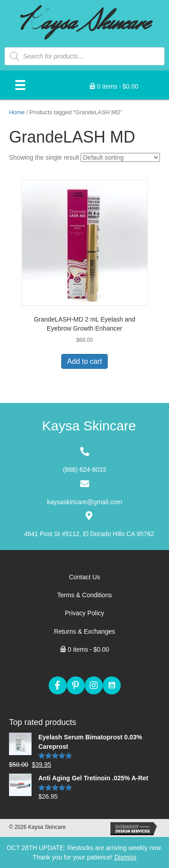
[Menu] (20, 85)
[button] (58, 685)
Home (17, 112)
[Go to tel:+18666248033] (84, 461)
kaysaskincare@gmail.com (84, 502)
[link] (84, 577)
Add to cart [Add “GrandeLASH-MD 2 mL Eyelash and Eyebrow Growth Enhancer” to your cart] (84, 361)
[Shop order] (120, 157)
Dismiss (126, 857)
